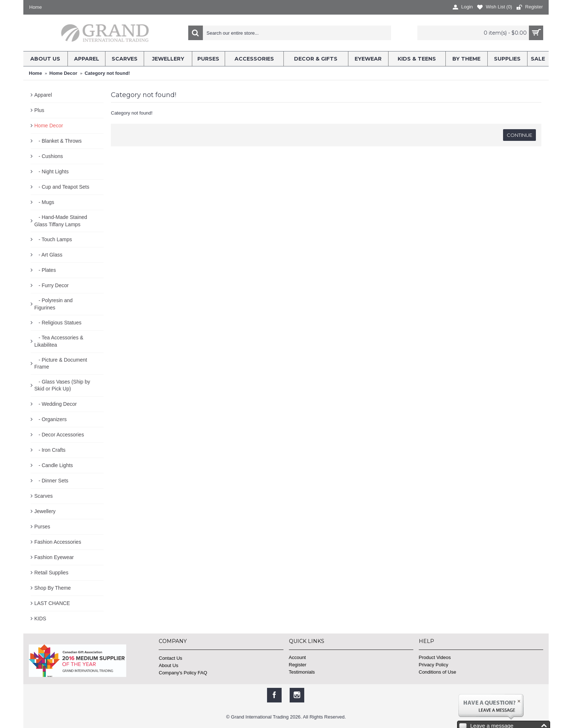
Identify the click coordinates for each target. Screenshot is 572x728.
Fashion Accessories (58, 542)
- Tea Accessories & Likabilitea (59, 341)
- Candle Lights (54, 465)
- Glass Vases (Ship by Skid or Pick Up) (62, 385)
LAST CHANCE (52, 603)
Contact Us (170, 658)
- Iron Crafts (50, 450)
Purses (42, 527)
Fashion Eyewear (54, 557)
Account (297, 657)
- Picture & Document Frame (61, 363)
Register (298, 665)
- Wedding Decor (55, 404)
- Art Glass (48, 255)
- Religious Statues (58, 323)
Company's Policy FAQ (183, 673)
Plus (39, 110)
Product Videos (435, 657)
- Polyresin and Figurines (53, 304)
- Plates (45, 270)
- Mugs (44, 202)
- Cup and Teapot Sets (62, 187)
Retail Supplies (51, 573)
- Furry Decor (51, 285)
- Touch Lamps (53, 239)
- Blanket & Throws (58, 141)
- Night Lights (51, 172)
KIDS (40, 619)
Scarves (44, 496)
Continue (519, 135)
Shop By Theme (53, 588)
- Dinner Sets (51, 481)
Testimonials (302, 672)
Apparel (43, 95)
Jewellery (45, 511)
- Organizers (51, 419)
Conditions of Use (438, 672)
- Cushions (49, 156)
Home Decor (49, 126)
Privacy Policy (434, 665)
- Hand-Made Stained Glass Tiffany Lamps (61, 221)
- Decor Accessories (59, 435)
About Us (168, 665)
